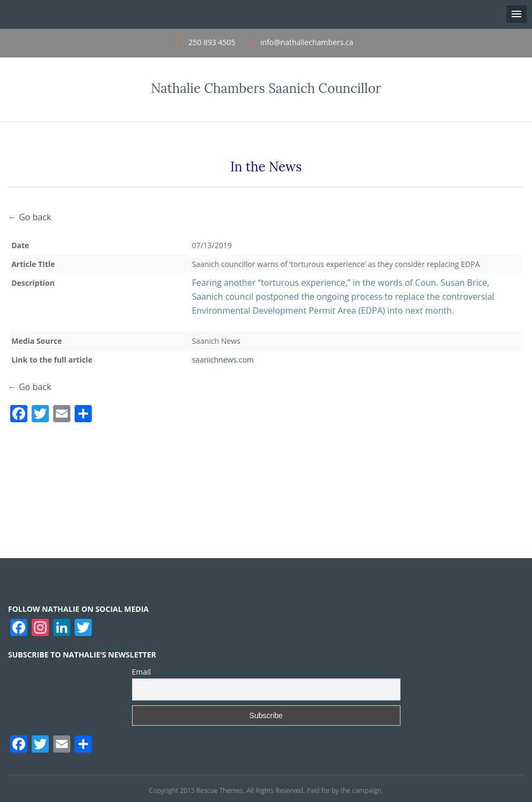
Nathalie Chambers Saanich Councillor (266, 88)
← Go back (30, 217)
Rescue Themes (220, 790)
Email (142, 672)
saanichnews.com (223, 360)
